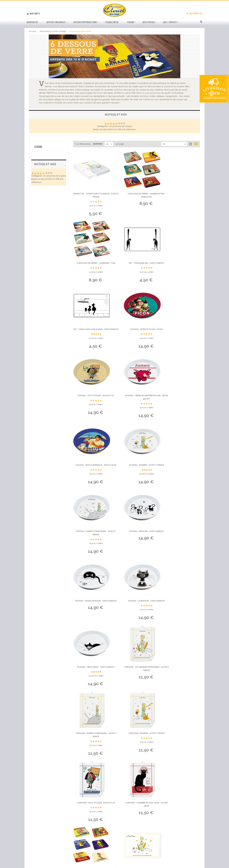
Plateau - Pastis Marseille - (180, 336)
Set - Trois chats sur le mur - (136, 266)
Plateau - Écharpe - (93, 405)
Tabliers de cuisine (44, 206)
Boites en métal (42, 209)
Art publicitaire (43, 236)
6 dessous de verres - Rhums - (180, 614)
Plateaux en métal (44, 203)
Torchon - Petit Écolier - (93, 612)
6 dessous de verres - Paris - (136, 682)
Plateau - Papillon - (180, 405)
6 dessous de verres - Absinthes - (180, 684)
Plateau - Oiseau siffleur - (93, 476)
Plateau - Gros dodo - (180, 475)
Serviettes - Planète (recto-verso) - (93, 196)
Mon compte (35, 13)
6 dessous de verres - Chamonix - (180, 194)
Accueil (32, 31)
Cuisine (131, 22)
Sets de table (42, 187)
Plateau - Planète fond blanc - (136, 406)
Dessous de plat (43, 196)
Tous (36, 180)
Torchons (40, 190)
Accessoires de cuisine (49, 183)
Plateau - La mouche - (136, 475)
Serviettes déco (43, 200)
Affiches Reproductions (85, 22)
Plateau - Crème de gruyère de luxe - (136, 336)
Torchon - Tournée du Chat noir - (136, 614)
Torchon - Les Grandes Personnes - (93, 543)
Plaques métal (112, 22)
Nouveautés (32, 22)
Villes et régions (43, 233)
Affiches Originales (56, 22)
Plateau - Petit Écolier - (93, 334)
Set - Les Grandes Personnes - (93, 684)
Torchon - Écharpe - (180, 542)
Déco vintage (149, 22)
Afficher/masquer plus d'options (49, 269)
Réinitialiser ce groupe (59, 214)
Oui (38, 167)
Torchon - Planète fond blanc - (136, 543)
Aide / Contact (170, 22)
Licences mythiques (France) (49, 230)
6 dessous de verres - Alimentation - (136, 196)
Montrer (98, 144)
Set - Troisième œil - (93, 264)
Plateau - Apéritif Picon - (180, 264)
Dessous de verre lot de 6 (48, 193)
